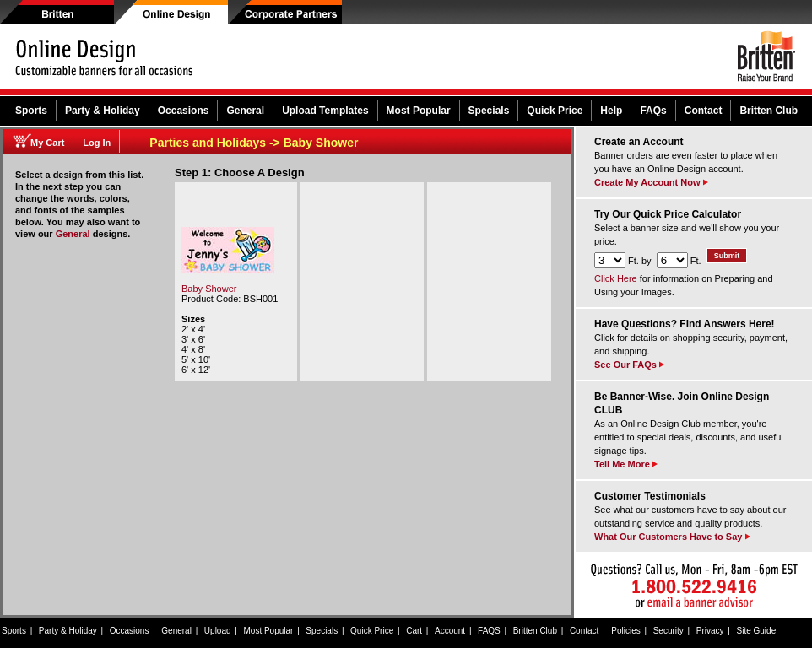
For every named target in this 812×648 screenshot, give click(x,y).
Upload (218, 631)
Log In (97, 143)
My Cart (47, 143)
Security (669, 631)
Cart (414, 631)
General (245, 111)
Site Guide (757, 631)
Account (450, 631)
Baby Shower (209, 289)
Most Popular (419, 111)
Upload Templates (325, 111)
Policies (625, 631)
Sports (31, 111)
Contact (704, 111)
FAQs (653, 111)
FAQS (489, 631)
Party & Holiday (103, 111)
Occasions (184, 111)
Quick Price (555, 111)
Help (611, 111)
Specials (489, 111)
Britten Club (769, 111)
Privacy (710, 631)
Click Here (616, 278)
